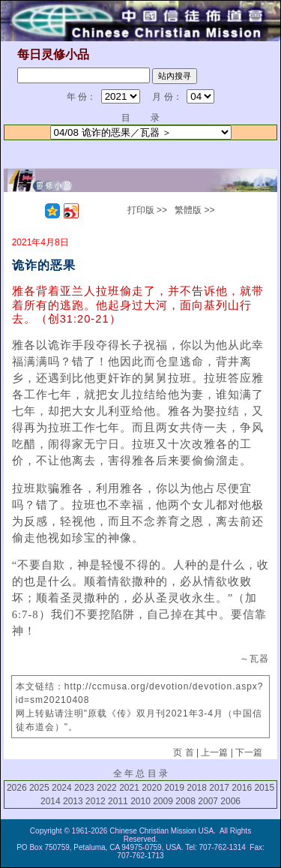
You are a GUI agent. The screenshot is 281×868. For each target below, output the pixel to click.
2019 (174, 788)
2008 (185, 801)
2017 (219, 788)
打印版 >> (147, 210)
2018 (197, 788)
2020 (152, 788)
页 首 (183, 752)
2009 (163, 801)
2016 (242, 788)
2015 (264, 788)
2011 (118, 801)
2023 (84, 788)
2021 (129, 788)
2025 (39, 788)
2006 (230, 801)
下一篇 (249, 752)
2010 (140, 801)
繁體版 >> (194, 210)
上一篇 (214, 752)
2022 (107, 788)
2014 (51, 801)
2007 (208, 801)
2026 (17, 788)
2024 (62, 788)
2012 (96, 801)
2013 (73, 801)
